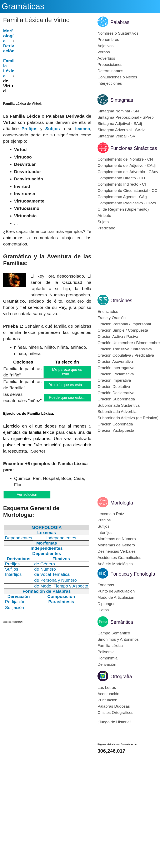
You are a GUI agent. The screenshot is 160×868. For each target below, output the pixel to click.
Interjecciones (110, 83)
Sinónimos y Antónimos (118, 639)
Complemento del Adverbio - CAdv (128, 172)
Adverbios (106, 58)
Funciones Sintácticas (134, 148)
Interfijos (105, 533)
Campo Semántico (114, 633)
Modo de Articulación (116, 597)
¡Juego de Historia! (114, 722)
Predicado (106, 228)
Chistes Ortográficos (115, 713)
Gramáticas (23, 6)
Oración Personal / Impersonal (124, 324)
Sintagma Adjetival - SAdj (120, 124)
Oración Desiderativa (116, 393)
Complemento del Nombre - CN (125, 159)
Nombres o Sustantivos (118, 33)
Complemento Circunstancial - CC (127, 191)
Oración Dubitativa (114, 387)
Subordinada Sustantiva (119, 405)
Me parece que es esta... (67, 372)
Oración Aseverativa (115, 362)
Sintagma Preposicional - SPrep (126, 117)
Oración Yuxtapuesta (116, 430)
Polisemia (106, 652)
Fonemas (106, 585)
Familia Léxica (110, 646)
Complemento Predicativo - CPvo (127, 203)
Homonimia (107, 658)
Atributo (104, 216)
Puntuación (107, 700)
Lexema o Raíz (111, 514)
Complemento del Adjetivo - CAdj (127, 165)
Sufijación (14, 607)
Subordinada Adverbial (117, 412)
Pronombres (108, 40)
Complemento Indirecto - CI (122, 184)
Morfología (8, 36)
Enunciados (108, 311)
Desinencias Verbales (117, 551)
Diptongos (106, 604)
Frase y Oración (112, 318)
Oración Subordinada (116, 399)
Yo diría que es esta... (67, 385)
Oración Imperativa (114, 380)
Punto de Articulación (116, 591)
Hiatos (103, 610)
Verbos (104, 52)
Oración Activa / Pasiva (118, 337)
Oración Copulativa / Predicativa (126, 355)
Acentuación (108, 694)
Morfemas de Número (117, 539)
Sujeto (103, 222)
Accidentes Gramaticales (119, 558)
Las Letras (107, 687)
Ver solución (27, 494)
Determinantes (110, 71)
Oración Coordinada (115, 424)
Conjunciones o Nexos (117, 77)
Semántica (122, 622)
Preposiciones (110, 65)
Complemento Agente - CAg (122, 197)
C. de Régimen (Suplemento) (123, 209)
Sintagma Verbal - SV (116, 136)
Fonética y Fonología (133, 574)
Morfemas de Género (116, 545)
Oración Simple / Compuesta (123, 330)
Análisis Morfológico (115, 564)
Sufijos (52, 129)
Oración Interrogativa (116, 368)
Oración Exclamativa (116, 374)
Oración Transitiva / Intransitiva (125, 349)
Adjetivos (106, 46)
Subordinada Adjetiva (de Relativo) (128, 418)
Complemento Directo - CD (121, 178)
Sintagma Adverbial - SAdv (121, 130)
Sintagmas (122, 100)
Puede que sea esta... (67, 398)
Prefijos (29, 129)
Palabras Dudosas (114, 706)
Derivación (9, 48)
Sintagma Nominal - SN (118, 111)
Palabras (120, 22)
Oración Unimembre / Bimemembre (129, 343)
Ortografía (121, 677)
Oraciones (121, 301)
